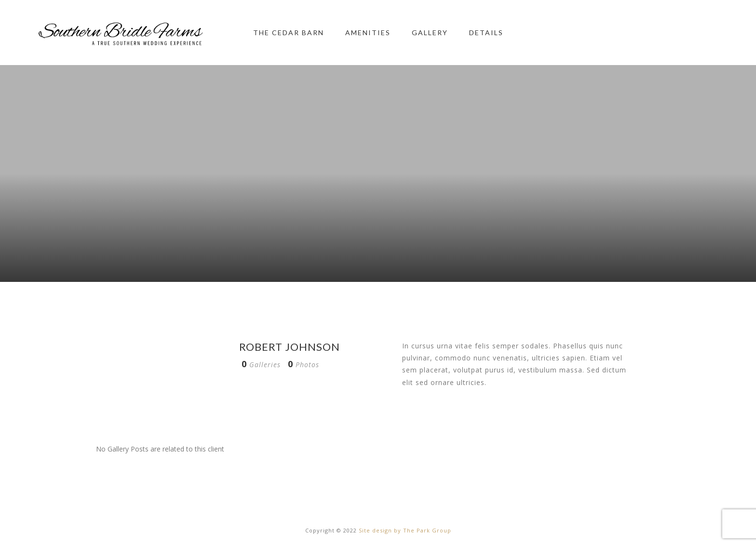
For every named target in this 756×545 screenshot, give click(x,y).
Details (486, 33)
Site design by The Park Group (405, 530)
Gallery (430, 33)
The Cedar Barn (289, 33)
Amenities (368, 33)
